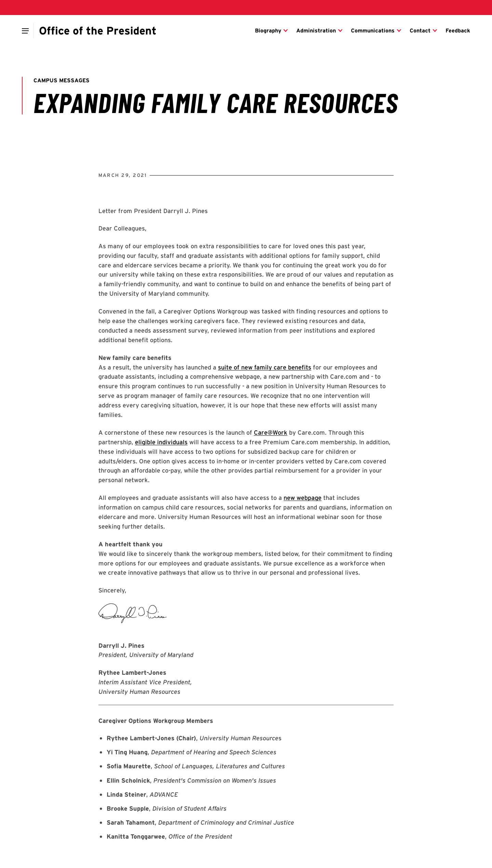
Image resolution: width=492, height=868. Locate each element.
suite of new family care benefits (265, 367)
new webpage (303, 498)
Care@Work (271, 432)
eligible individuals (161, 442)
